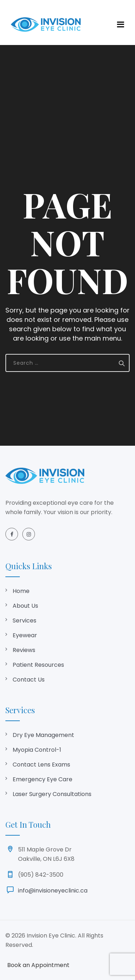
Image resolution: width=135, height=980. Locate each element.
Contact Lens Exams (41, 765)
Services (24, 621)
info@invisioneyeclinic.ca (53, 891)
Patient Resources (38, 665)
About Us (25, 606)
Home (21, 591)
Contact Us (29, 680)
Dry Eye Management (43, 735)
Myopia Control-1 (37, 750)
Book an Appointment (38, 965)
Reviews (24, 650)
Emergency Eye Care (42, 779)
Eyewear (25, 635)
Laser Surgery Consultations (52, 794)
